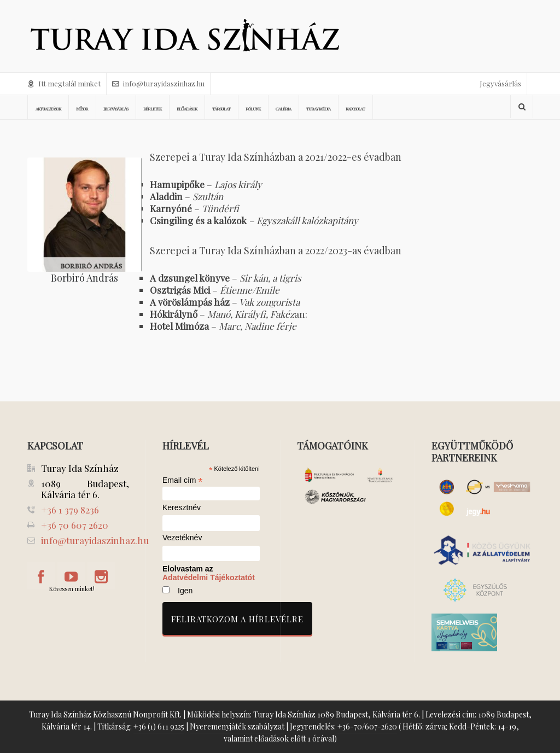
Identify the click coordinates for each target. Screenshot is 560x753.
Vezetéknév (182, 538)
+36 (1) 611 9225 (159, 726)
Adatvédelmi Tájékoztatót (209, 577)
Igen (185, 591)
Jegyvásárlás (500, 83)
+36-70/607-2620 (367, 726)
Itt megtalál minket (64, 83)
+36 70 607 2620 (75, 525)
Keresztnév (182, 508)
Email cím (183, 480)
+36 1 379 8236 (70, 510)
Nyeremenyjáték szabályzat (237, 726)
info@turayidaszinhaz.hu (158, 83)
